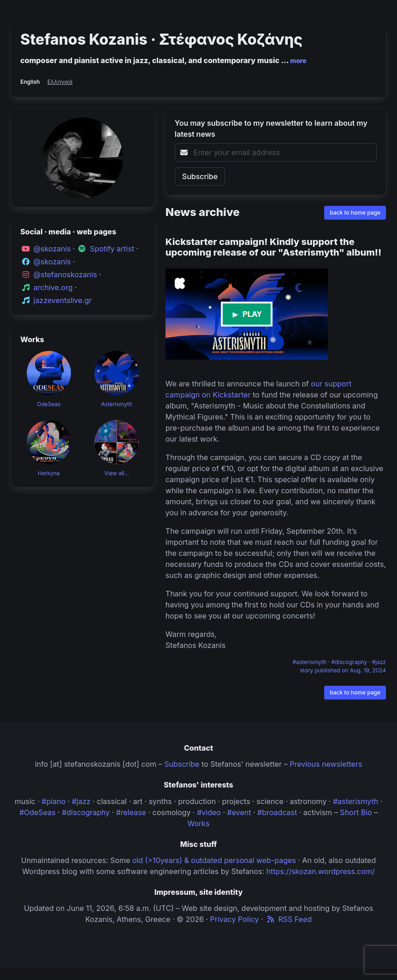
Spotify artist (112, 249)
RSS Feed (288, 919)
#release (131, 812)
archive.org (53, 287)
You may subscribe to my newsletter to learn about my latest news (271, 128)
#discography (350, 662)
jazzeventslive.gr (63, 300)
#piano (53, 801)
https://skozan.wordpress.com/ (321, 871)
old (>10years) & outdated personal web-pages (214, 860)
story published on (343, 670)
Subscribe (182, 764)
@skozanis (52, 249)
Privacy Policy (235, 919)
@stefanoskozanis (65, 274)
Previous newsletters (326, 764)
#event (239, 812)
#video (209, 812)
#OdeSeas (38, 812)
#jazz (379, 662)
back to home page (355, 213)
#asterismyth (311, 662)
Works (198, 823)
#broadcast (277, 812)
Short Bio (356, 812)
